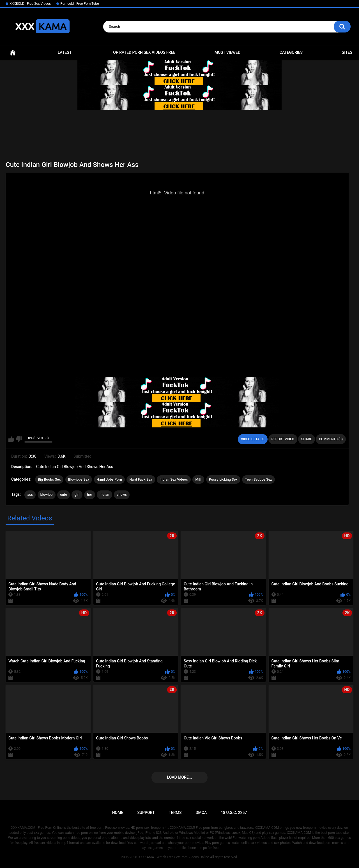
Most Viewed (227, 52)
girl (77, 495)
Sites (347, 52)
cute (64, 495)
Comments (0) (331, 439)
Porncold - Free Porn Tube (80, 4)
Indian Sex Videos (174, 480)
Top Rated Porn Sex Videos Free (143, 52)
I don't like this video (19, 439)
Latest (65, 52)
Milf (198, 480)
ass (30, 495)
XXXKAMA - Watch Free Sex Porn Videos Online (174, 857)
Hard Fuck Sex (141, 480)
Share (307, 439)
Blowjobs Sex (79, 480)
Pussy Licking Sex (223, 480)
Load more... (180, 777)
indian (104, 495)
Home (13, 53)
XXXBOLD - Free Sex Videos (30, 4)
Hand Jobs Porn (109, 480)
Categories (291, 52)
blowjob (47, 495)
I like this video (11, 439)
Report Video (283, 439)
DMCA (201, 813)
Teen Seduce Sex (258, 480)
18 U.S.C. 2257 (234, 813)
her (89, 495)
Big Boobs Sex (49, 480)
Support (146, 813)
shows (122, 495)
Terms (175, 813)
